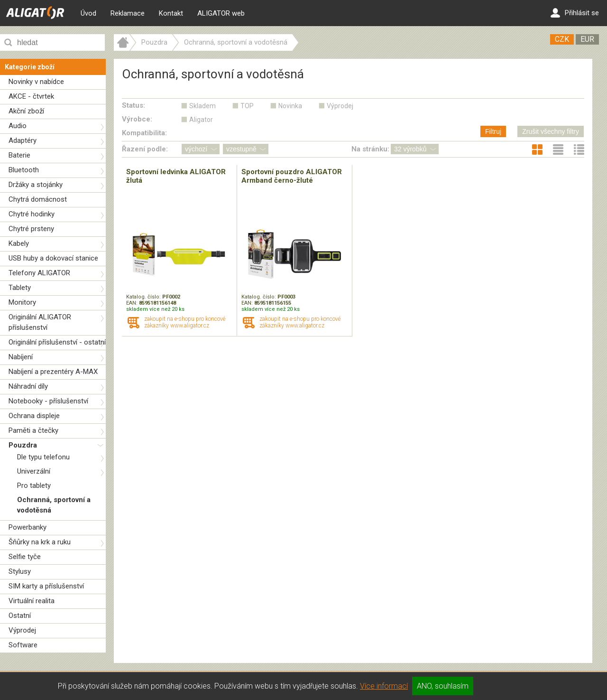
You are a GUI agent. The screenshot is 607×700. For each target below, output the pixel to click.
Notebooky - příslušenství (48, 401)
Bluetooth (24, 170)
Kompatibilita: (144, 133)
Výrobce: (137, 119)
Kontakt (171, 13)
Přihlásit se (575, 13)
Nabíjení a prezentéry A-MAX (53, 372)
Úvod (88, 13)
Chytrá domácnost (38, 199)
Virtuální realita (32, 601)
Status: (133, 105)
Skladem (202, 106)
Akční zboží (26, 111)
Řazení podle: (145, 149)
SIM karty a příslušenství (46, 586)
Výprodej (22, 630)
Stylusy (20, 571)
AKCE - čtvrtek (31, 96)
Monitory (22, 302)
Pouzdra (23, 445)
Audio (18, 126)
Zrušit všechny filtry (551, 131)
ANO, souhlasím (443, 686)
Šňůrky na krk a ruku (40, 542)
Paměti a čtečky (33, 430)
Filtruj (493, 131)
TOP (247, 106)
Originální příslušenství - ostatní (57, 342)
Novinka (290, 106)
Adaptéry (23, 140)
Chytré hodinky (32, 214)
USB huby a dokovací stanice (53, 258)
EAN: (133, 303)
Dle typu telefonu (43, 457)
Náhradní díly (28, 386)
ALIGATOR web (221, 13)
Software (23, 645)
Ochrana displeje (34, 416)
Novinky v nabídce (36, 82)
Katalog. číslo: (144, 297)
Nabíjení (21, 357)
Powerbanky (28, 527)
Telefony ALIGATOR (39, 273)
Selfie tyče (25, 557)
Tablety (20, 288)
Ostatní (20, 616)
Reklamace (128, 13)
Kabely (19, 243)
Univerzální (34, 471)
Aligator (201, 120)
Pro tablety (34, 485)
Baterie (19, 155)
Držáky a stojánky (36, 185)
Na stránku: (370, 149)
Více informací (384, 686)
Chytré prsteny (31, 229)
